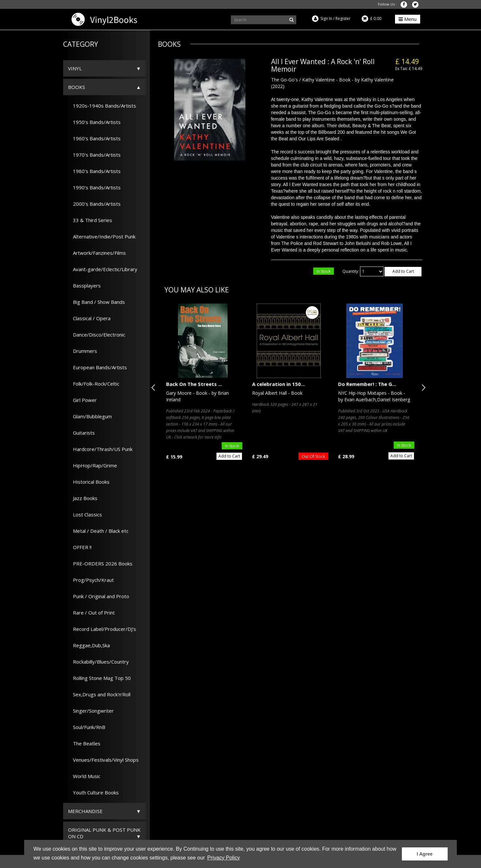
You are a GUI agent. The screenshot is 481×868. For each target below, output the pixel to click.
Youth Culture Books (93, 792)
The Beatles (84, 743)
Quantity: (351, 271)
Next (422, 388)
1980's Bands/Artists (94, 171)
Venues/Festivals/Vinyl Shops (103, 760)
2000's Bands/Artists (94, 204)
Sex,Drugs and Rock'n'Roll (99, 694)
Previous (155, 388)
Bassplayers (84, 286)
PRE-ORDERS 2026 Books (100, 564)
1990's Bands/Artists (94, 187)
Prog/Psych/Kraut (91, 580)
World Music (84, 776)
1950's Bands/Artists (94, 122)
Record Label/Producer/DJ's (102, 629)
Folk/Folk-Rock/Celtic (94, 384)
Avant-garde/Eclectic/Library (103, 269)
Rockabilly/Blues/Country (98, 662)
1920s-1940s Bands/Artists (102, 106)
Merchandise (85, 811)
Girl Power (82, 400)
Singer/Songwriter (91, 711)
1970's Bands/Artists (94, 155)
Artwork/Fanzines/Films (97, 253)
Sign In (326, 18)
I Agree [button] (425, 854)
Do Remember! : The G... (367, 384)
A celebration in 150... (278, 384)
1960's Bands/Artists (94, 138)
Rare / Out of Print (91, 613)
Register (343, 18)
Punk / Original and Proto (99, 596)
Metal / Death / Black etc (98, 531)
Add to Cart (403, 271)
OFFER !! (80, 547)
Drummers (83, 351)
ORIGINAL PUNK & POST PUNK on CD (104, 833)
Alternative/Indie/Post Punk (102, 236)
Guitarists (81, 433)
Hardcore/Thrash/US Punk (100, 449)
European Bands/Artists (97, 367)
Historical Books (89, 482)
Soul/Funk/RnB (87, 727)
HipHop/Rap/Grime (93, 465)
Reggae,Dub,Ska (89, 645)
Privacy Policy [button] (224, 858)
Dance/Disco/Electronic (97, 335)
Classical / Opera (89, 318)
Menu (408, 19)
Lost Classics (85, 514)
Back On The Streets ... (194, 384)
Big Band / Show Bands (96, 302)
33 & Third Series (90, 220)
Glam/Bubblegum (90, 416)
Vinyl (75, 68)
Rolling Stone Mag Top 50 (99, 678)
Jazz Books (83, 498)
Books (77, 87)
